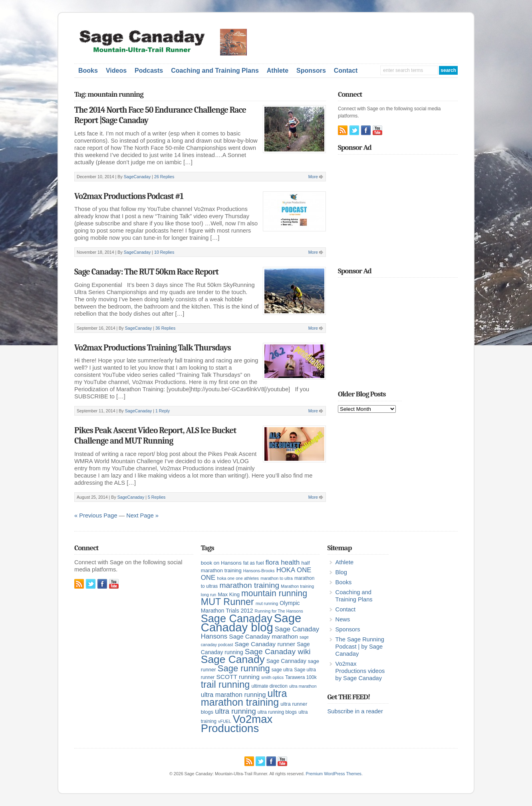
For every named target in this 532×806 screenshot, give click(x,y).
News (343, 619)
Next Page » (142, 515)
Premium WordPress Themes (334, 774)
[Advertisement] (364, 41)
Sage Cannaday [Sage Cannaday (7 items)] (286, 661)
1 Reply (163, 411)
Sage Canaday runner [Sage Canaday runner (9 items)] (265, 644)
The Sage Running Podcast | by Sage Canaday (360, 647)
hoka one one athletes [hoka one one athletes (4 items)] (238, 578)
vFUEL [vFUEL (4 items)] (225, 721)
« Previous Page (96, 515)
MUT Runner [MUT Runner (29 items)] (227, 602)
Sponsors (311, 71)
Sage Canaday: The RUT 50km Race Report (146, 272)
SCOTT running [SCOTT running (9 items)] (238, 677)
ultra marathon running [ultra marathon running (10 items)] (233, 695)
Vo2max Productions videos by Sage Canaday (360, 671)
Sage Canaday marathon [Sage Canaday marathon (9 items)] (263, 636)
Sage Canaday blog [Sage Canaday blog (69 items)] (251, 623)
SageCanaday (137, 177)
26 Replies (164, 177)
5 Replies (157, 497)
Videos (116, 71)
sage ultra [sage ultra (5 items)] (282, 670)
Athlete (278, 71)
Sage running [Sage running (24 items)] (244, 668)
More (313, 177)
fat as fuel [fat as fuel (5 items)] (254, 563)
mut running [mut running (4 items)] (267, 603)
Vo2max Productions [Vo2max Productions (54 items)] (237, 724)
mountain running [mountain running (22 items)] (274, 593)
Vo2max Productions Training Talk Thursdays (153, 348)
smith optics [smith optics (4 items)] (272, 677)
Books (88, 71)
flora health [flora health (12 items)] (283, 562)
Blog (341, 572)
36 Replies (165, 328)
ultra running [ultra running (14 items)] (235, 711)
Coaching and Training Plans (215, 71)
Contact (346, 71)
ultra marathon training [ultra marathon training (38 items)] (244, 698)
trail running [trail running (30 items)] (225, 685)
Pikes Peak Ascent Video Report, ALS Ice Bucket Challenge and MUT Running (155, 436)
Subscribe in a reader (355, 711)
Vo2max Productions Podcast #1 (129, 196)
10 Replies (164, 252)
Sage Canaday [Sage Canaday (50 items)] (237, 619)
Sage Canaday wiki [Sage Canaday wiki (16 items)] (278, 652)
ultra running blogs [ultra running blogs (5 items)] (277, 712)
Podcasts (149, 71)
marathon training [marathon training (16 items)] (249, 585)
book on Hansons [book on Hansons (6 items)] (221, 563)
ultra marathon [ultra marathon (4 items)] (303, 686)
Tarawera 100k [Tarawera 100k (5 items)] (301, 677)
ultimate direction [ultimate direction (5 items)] (270, 686)
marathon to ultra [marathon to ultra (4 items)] (277, 578)
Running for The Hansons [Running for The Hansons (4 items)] (279, 611)
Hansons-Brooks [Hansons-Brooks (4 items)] (259, 571)
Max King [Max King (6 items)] (229, 594)
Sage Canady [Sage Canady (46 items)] (233, 659)
